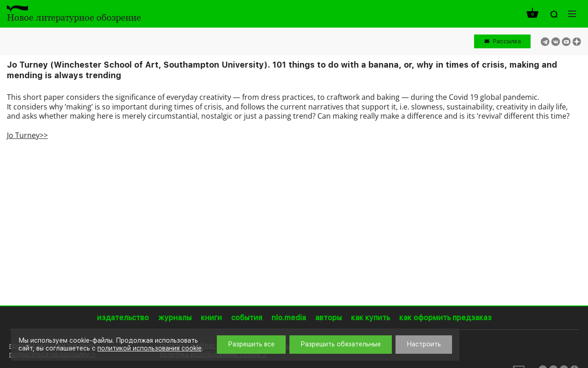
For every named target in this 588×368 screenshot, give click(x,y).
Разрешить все (251, 344)
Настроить (424, 344)
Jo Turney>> (27, 135)
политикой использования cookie (150, 348)
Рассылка (507, 41)
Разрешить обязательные (341, 344)
